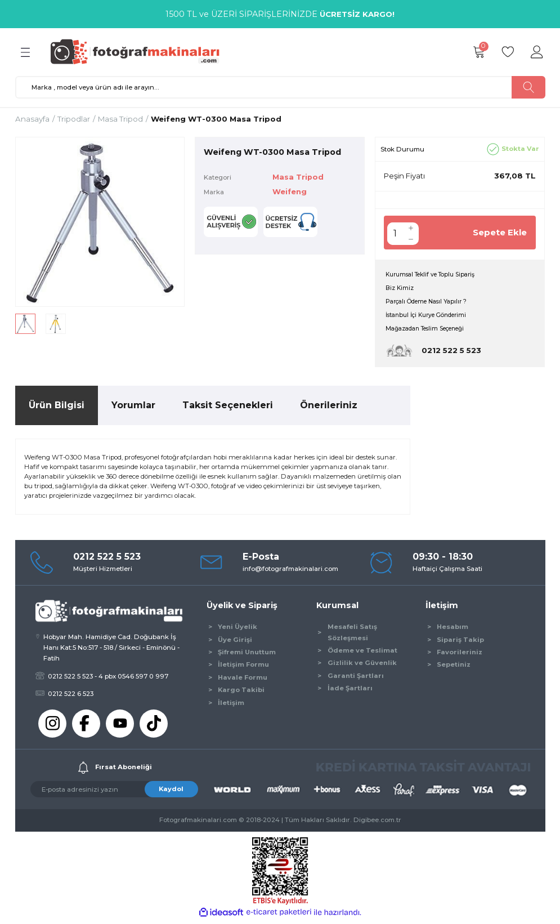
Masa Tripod (300, 177)
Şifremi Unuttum (247, 655)
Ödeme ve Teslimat (362, 654)
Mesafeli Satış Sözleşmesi (352, 635)
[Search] (280, 87)
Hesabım (453, 630)
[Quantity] (395, 234)
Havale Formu (243, 681)
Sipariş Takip (460, 643)
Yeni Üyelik (238, 630)
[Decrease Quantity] (411, 239)
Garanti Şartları (356, 679)
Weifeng (291, 193)
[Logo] (140, 52)
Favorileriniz (460, 655)
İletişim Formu (243, 668)
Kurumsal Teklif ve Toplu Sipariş (436, 275)
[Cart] (479, 52)
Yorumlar (133, 409)
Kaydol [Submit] (171, 792)
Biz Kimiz (401, 289)
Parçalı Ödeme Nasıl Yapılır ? (432, 303)
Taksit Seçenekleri (228, 409)
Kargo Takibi (241, 693)
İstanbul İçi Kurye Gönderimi (432, 318)
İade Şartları (350, 691)
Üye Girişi (235, 643)
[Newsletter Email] (114, 793)
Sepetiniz (454, 668)
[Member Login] (537, 52)
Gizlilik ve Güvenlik (362, 666)
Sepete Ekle (498, 232)
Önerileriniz (329, 409)
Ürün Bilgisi (57, 409)
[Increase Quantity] (411, 228)
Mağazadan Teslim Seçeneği (432, 332)
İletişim (231, 706)
